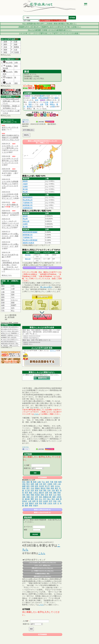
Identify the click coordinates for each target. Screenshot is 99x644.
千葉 (47, 104)
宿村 (13, 295)
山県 (43, 98)
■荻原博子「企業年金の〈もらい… (10, 335)
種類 (25, 530)
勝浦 (42, 96)
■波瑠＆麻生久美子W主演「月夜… (10, 343)
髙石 (24, 482)
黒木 (53, 499)
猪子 (45, 484)
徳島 (33, 98)
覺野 (32, 499)
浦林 (55, 493)
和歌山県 (26, 221)
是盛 (3, 303)
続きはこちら (7, 275)
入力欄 (26, 465)
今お (13, 297)
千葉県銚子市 (28, 203)
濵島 (24, 497)
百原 (32, 490)
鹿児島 (29, 107)
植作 (28, 486)
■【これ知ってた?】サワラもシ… (10, 329)
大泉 (53, 490)
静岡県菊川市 (28, 205)
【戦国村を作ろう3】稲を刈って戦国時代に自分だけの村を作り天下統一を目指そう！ (50, 27)
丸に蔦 (7, 83)
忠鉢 (32, 497)
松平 (51, 501)
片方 (30, 102)
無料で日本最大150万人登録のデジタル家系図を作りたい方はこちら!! (11, 138)
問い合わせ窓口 (46, 287)
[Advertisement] (42, 54)
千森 (52, 482)
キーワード (28, 527)
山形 (42, 104)
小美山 (36, 493)
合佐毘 (46, 501)
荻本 (26, 493)
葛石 (56, 488)
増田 (16, 83)
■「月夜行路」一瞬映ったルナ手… (10, 346)
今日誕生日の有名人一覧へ (42, 574)
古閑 (46, 493)
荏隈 (32, 484)
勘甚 (35, 482)
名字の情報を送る (28, 130)
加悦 (52, 486)
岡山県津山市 (28, 200)
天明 (55, 484)
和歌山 (52, 104)
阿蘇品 (37, 488)
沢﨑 (32, 486)
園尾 (26, 506)
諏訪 (3, 286)
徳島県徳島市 (28, 197)
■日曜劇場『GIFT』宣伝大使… (9, 337)
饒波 (31, 493)
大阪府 (25, 184)
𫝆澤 (13, 289)
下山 (43, 482)
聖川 (28, 484)
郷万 (57, 490)
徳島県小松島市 (28, 243)
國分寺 (41, 493)
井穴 (45, 499)
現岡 (40, 98)
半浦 (41, 490)
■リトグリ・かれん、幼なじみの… (10, 331)
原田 (3, 297)
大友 (16, 50)
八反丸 (50, 503)
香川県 (25, 227)
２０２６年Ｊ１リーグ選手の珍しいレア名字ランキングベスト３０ (10, 161)
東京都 (25, 189)
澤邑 (45, 490)
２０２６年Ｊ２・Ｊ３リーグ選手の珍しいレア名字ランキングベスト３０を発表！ (49, 33)
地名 (30, 104)
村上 (13, 311)
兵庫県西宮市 (28, 208)
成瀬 (57, 499)
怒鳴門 (14, 305)
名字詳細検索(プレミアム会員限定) (53, 21)
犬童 (26, 503)
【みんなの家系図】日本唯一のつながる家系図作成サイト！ (49, 30)
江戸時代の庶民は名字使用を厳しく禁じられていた (11, 101)
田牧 (42, 495)
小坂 (3, 292)
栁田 (5, 52)
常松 (41, 503)
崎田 (16, 66)
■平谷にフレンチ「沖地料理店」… (10, 333)
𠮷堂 (13, 292)
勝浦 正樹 (28, 259)
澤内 (24, 495)
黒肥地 (16, 47)
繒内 (5, 44)
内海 (53, 107)
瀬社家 (27, 499)
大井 (3, 308)
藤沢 (3, 300)
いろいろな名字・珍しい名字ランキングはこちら (42, 563)
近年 (37, 100)
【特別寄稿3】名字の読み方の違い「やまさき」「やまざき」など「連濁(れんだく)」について (11, 267)
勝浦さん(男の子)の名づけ (42, 510)
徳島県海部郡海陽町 (30, 232)
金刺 (3, 305)
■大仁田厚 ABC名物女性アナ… (9, 341)
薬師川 (31, 503)
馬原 (24, 488)
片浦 (51, 102)
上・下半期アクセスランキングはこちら (42, 571)
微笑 (28, 495)
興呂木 (43, 488)
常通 (45, 503)
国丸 (41, 497)
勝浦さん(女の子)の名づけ (42, 512)
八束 (59, 484)
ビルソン (14, 300)
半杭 (51, 493)
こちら (8, 55)
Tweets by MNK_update (9, 323)
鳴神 (5, 50)
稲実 (36, 486)
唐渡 (13, 303)
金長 (47, 482)
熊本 (3, 295)
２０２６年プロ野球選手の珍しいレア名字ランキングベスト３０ (10, 184)
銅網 (24, 486)
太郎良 (59, 497)
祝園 (28, 497)
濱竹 (28, 488)
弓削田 (16, 52)
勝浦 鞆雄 (28, 255)
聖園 (32, 495)
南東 (47, 98)
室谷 (36, 499)
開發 (31, 506)
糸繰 (16, 44)
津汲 (24, 484)
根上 (49, 499)
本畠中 (36, 506)
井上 (41, 499)
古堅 (36, 497)
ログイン (53, 351)
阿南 (48, 488)
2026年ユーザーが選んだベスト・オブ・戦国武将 (10, 236)
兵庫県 (25, 187)
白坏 (55, 503)
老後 (52, 488)
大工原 (27, 490)
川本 (41, 484)
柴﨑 (5, 42)
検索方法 (27, 468)
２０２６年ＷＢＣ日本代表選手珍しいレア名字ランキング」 (10, 196)
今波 (32, 488)
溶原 (56, 482)
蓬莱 (54, 497)
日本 (49, 490)
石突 (46, 495)
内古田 (41, 486)
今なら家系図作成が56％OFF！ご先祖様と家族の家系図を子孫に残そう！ (49, 24)
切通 (16, 42)
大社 (13, 286)
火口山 (57, 486)
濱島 (16, 72)
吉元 (13, 308)
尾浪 (36, 490)
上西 (30, 501)
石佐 (5, 47)
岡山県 (25, 192)
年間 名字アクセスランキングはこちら (42, 568)
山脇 (39, 482)
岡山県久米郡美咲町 (30, 240)
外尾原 (37, 495)
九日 (55, 495)
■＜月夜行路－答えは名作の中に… (10, 327)
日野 (3, 289)
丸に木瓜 (8, 62)
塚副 (28, 482)
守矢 (3, 311)
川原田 (50, 484)
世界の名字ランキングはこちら (42, 576)
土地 (47, 102)
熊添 (59, 495)
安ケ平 (47, 486)
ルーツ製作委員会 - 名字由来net (11, 317)
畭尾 (60, 482)
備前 (56, 98)
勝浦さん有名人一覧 (42, 268)
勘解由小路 (47, 497)
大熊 (16, 62)
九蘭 (36, 484)
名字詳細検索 (42, 477)
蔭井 (51, 495)
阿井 (59, 493)
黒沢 (41, 501)
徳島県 (28, 96)
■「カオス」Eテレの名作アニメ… (10, 339)
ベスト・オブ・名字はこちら (42, 565)
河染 (55, 501)
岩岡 (34, 501)
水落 (36, 503)
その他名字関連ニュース (6, 347)
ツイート (25, 120)
